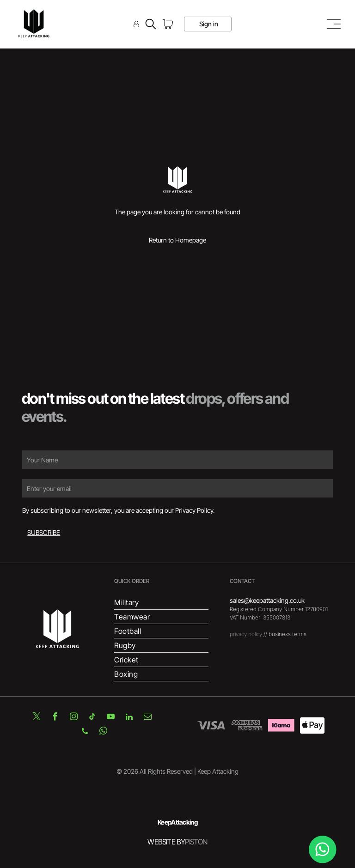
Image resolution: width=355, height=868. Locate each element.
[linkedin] (129, 718)
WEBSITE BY (166, 842)
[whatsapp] (104, 732)
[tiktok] (92, 718)
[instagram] (73, 718)
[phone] (85, 732)
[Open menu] (334, 24)
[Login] (136, 24)
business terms (288, 634)
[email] (147, 718)
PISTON (196, 842)
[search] (151, 25)
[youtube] (110, 718)
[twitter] (37, 718)
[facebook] (55, 718)
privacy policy (246, 634)
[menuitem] (161, 603)
